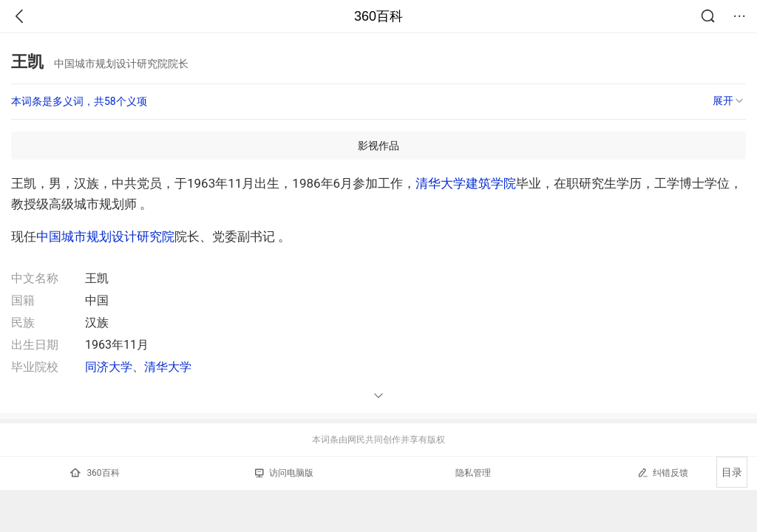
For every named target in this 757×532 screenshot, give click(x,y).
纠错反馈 (663, 473)
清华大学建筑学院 (466, 183)
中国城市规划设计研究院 (105, 236)
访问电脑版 (284, 473)
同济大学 (109, 367)
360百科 (378, 16)
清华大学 (168, 367)
